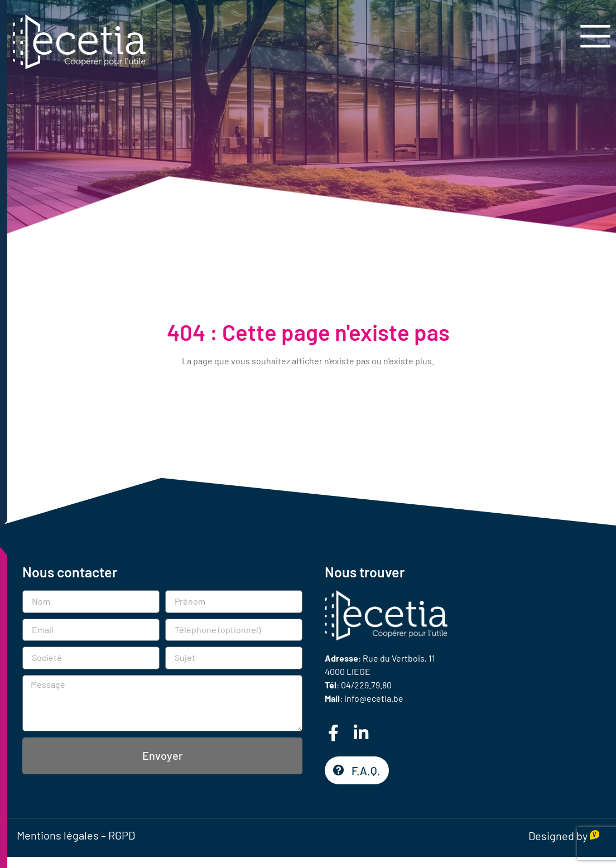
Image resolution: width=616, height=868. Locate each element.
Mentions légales (58, 835)
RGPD (122, 835)
